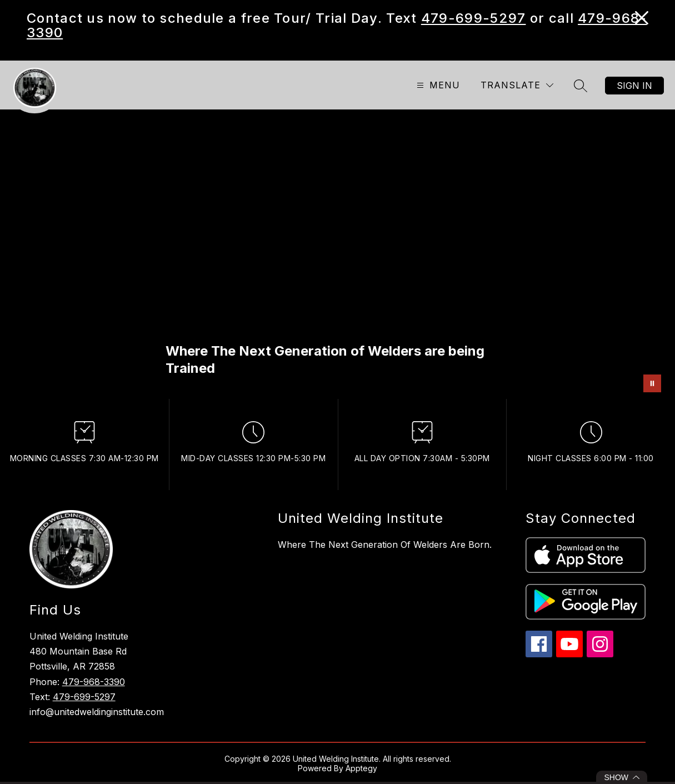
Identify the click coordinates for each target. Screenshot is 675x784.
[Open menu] (437, 85)
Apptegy (361, 768)
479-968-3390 (94, 682)
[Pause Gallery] (652, 383)
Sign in (634, 86)
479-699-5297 (474, 18)
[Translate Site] (517, 85)
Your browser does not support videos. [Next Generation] (337, 254)
